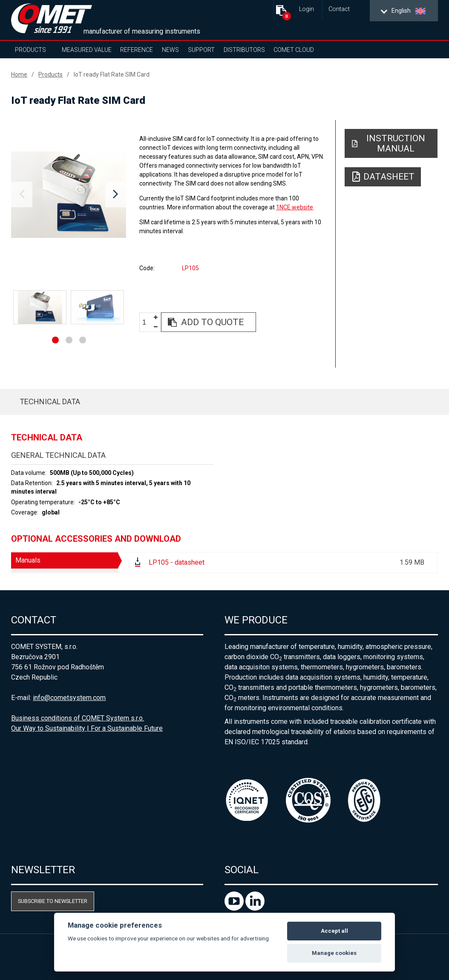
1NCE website (295, 207)
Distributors (244, 50)
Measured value (87, 50)
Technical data (50, 401)
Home (19, 74)
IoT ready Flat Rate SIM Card (112, 74)
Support (201, 50)
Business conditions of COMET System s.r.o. (78, 718)
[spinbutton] (147, 322)
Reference (137, 50)
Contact (339, 9)
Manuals (28, 560)
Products (30, 50)
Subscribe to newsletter (53, 901)
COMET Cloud (294, 50)
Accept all (334, 931)
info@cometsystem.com (69, 698)
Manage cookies (334, 953)
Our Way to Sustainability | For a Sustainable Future (87, 728)
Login (307, 9)
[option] (69, 194)
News (170, 50)
